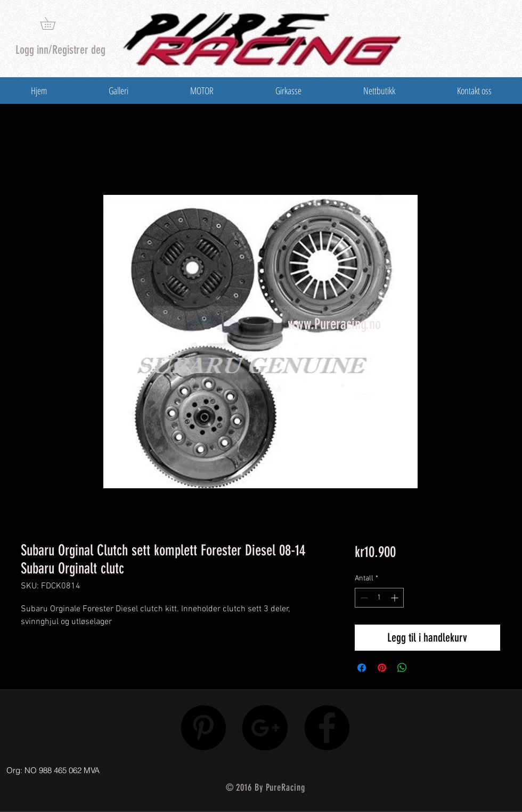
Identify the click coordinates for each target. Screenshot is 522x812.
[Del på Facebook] (362, 668)
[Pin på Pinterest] (382, 668)
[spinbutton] (379, 598)
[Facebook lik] (443, 768)
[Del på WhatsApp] (402, 668)
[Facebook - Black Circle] (327, 728)
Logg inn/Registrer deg (60, 50)
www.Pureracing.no (334, 324)
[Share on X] (422, 668)
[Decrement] (363, 598)
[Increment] (395, 598)
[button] (54, 23)
